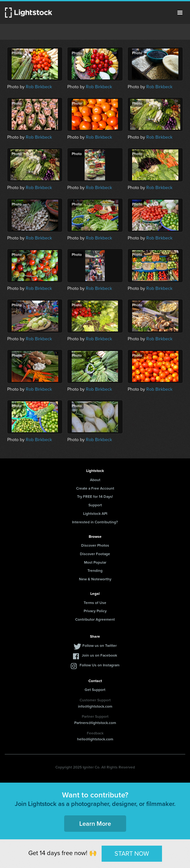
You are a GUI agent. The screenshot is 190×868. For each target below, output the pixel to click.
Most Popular (95, 562)
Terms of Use (95, 603)
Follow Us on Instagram (100, 665)
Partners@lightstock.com (95, 723)
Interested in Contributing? (95, 522)
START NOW (132, 854)
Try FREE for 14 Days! (95, 497)
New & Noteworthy (95, 579)
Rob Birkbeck (39, 87)
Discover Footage (95, 554)
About (95, 480)
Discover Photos (95, 545)
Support (95, 505)
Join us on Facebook (99, 655)
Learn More (95, 824)
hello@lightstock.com (95, 739)
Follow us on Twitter (100, 646)
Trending (95, 571)
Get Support (95, 690)
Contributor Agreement (95, 619)
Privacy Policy (95, 611)
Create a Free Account (95, 488)
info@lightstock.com (95, 706)
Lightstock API (95, 514)
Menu (180, 13)
